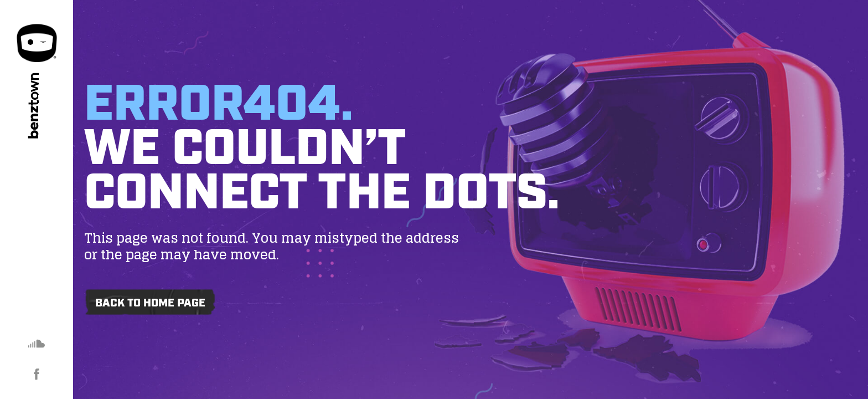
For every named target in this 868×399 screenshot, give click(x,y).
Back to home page (150, 303)
